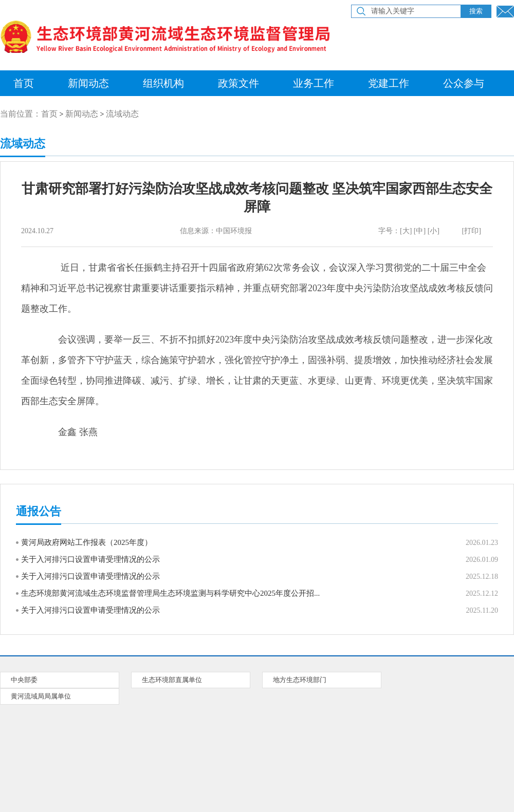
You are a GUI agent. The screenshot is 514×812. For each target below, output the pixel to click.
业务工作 (314, 83)
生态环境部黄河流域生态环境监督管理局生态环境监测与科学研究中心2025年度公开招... (170, 593)
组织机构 (163, 83)
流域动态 (122, 114)
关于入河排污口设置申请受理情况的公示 (90, 559)
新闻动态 (88, 83)
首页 (49, 114)
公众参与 (464, 83)
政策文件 (238, 83)
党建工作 (389, 83)
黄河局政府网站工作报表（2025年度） (87, 542)
